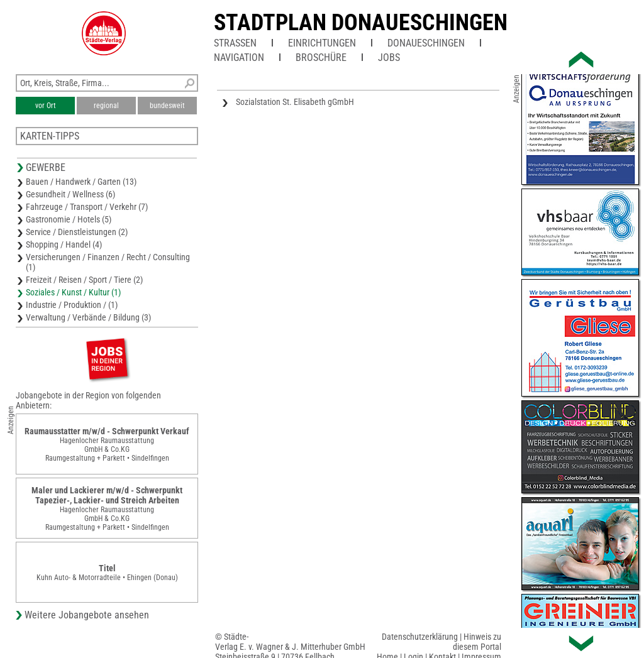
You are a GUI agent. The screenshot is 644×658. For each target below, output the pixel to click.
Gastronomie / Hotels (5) (69, 219)
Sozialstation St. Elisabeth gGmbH (295, 102)
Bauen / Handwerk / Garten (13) (81, 182)
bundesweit (167, 106)
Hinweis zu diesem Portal (477, 642)
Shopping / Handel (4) (64, 244)
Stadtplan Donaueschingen (361, 23)
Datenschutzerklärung (420, 637)
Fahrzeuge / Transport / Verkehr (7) (87, 207)
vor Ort (46, 106)
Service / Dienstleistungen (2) (77, 232)
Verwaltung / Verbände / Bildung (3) (88, 317)
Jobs (389, 58)
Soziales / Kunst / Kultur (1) (73, 292)
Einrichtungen (322, 43)
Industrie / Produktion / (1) (72, 305)
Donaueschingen (426, 43)
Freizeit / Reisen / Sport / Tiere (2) (84, 280)
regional (106, 106)
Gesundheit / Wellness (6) (70, 194)
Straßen (235, 43)
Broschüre (321, 58)
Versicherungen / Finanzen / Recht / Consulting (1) (108, 262)
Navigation (239, 58)
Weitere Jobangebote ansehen (87, 615)
